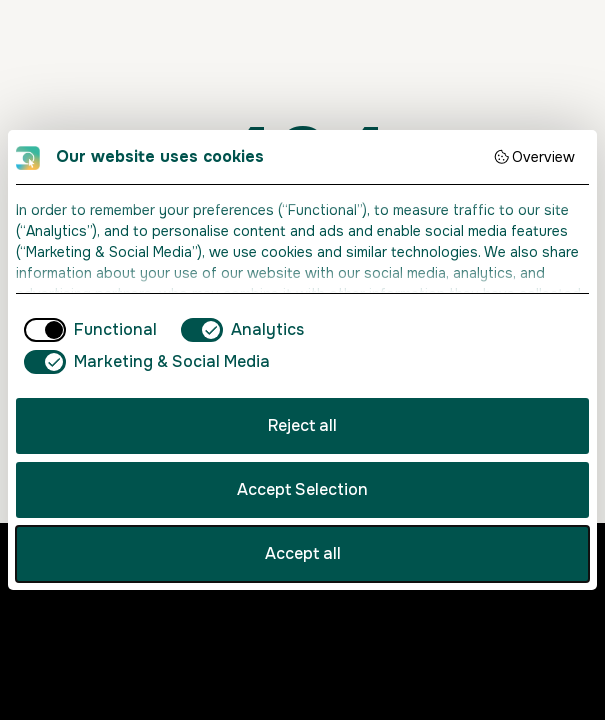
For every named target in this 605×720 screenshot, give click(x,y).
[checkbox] (86, 330)
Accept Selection (302, 489)
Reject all (302, 425)
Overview (534, 157)
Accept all (303, 553)
